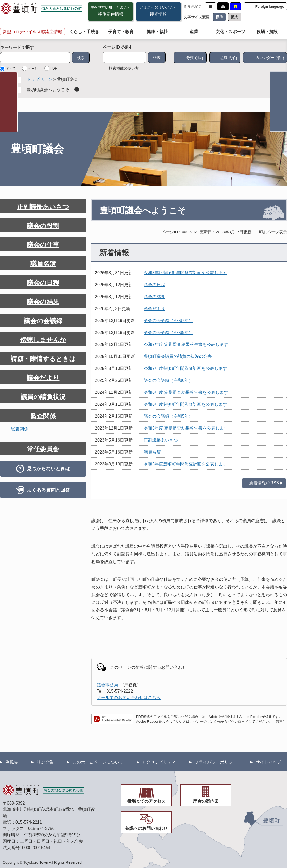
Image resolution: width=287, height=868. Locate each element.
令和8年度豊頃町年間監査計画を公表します (185, 273)
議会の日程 (154, 285)
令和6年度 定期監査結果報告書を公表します (186, 392)
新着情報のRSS (264, 483)
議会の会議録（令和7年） (168, 321)
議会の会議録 (43, 321)
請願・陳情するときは (43, 359)
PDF (54, 69)
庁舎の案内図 (206, 801)
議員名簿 (152, 452)
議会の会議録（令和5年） (168, 416)
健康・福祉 (157, 32)
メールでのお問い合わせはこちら (129, 698)
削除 (77, 89)
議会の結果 (154, 297)
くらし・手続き (84, 32)
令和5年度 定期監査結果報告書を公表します (186, 428)
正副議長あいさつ (161, 440)
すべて (11, 69)
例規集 (12, 762)
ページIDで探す (118, 47)
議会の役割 (43, 226)
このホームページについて (98, 762)
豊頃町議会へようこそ (48, 90)
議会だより (154, 309)
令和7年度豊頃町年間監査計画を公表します (185, 368)
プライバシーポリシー (216, 762)
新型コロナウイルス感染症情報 (32, 32)
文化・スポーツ (230, 32)
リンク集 (45, 762)
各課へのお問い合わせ (146, 828)
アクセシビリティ (159, 762)
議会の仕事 (43, 245)
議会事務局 (107, 685)
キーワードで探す (17, 47)
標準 (219, 17)
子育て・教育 (121, 32)
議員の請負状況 (43, 397)
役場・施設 (267, 32)
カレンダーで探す (271, 58)
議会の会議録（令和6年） (168, 380)
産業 (194, 32)
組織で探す (229, 58)
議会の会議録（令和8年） (168, 333)
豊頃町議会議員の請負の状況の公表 (178, 356)
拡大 (234, 17)
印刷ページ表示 (273, 232)
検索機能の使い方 (124, 68)
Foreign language (270, 7)
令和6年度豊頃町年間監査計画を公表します (185, 404)
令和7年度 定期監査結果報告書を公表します (186, 344)
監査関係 (43, 416)
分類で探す (196, 58)
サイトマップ (268, 762)
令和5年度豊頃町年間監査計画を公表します (185, 464)
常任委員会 (43, 449)
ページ (33, 69)
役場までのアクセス (146, 801)
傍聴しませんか (43, 340)
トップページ (39, 79)
